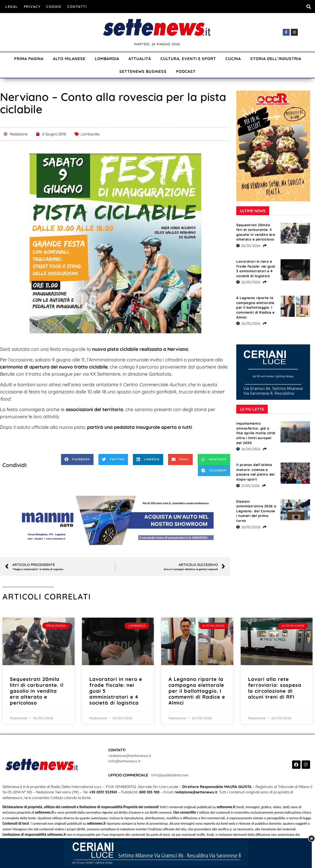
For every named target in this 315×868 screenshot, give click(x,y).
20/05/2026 (248, 527)
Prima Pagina (29, 59)
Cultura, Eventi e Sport (188, 59)
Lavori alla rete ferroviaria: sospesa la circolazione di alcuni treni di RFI (275, 688)
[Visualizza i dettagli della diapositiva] (115, 520)
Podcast (186, 71)
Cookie (54, 7)
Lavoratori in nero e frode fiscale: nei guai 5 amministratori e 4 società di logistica (256, 269)
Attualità (140, 59)
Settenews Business (143, 71)
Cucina (233, 59)
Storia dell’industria (276, 59)
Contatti (77, 7)
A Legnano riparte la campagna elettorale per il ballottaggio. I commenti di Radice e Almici (255, 307)
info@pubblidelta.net (170, 775)
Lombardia (107, 59)
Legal (12, 7)
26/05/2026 (248, 246)
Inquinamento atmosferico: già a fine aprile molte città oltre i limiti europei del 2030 (256, 433)
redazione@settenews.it (130, 756)
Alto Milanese (69, 59)
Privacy (32, 7)
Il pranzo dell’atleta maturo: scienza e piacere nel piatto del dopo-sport (255, 472)
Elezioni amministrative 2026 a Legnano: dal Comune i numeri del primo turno (256, 511)
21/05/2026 (248, 486)
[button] (308, 7)
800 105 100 (149, 792)
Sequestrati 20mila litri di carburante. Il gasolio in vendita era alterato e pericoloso (256, 232)
